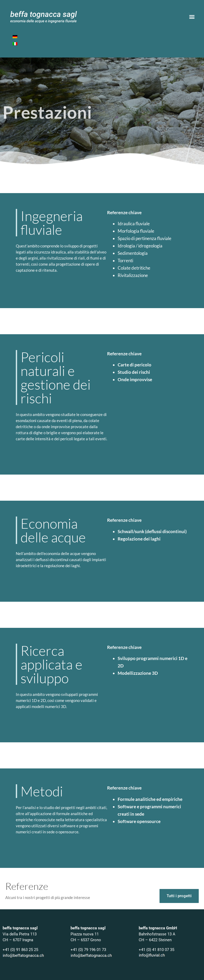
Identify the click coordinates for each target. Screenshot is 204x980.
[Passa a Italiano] (15, 44)
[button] (192, 17)
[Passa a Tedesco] (15, 37)
